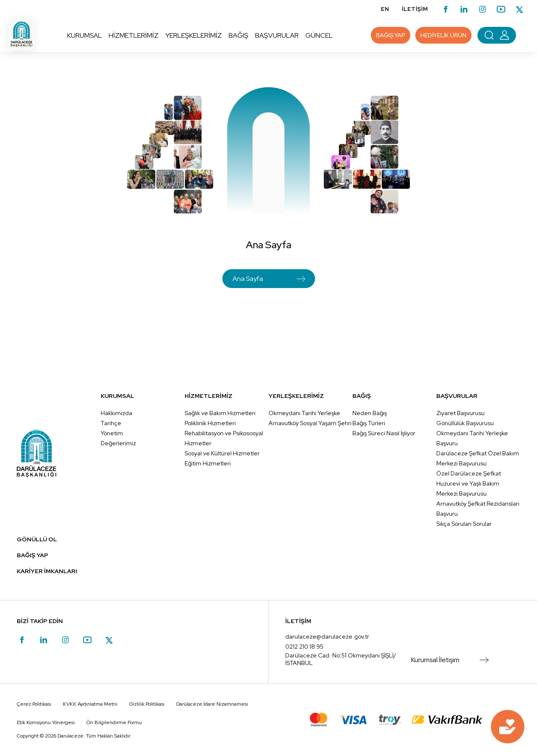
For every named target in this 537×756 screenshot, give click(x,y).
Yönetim (112, 433)
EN (385, 9)
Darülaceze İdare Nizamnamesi (212, 704)
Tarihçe (111, 423)
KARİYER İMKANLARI (47, 571)
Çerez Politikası (34, 704)
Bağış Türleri (369, 423)
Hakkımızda (116, 413)
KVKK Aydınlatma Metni (90, 704)
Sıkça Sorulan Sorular (464, 524)
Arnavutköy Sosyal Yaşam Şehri (310, 423)
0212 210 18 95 (304, 647)
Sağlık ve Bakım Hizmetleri (220, 413)
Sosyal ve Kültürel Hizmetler (222, 453)
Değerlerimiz (118, 443)
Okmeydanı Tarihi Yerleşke (304, 413)
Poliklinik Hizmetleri (210, 423)
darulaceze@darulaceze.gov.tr (327, 636)
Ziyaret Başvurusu (460, 413)
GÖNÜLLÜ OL (37, 539)
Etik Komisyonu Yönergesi (46, 722)
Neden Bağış (370, 413)
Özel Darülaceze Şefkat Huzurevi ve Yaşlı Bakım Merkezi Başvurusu (469, 483)
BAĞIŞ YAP (33, 555)
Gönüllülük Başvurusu (465, 423)
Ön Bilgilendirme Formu (114, 722)
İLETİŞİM (415, 9)
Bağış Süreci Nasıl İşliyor (384, 433)
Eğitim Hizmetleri (208, 463)
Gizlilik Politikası (147, 704)
